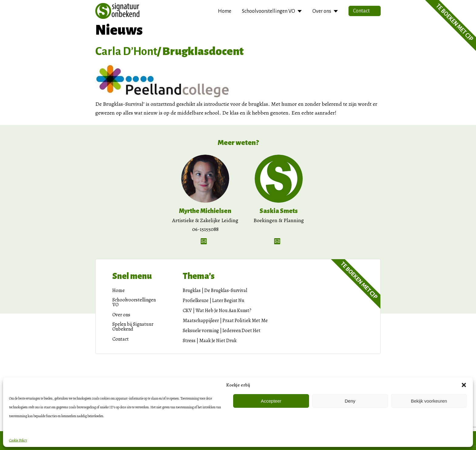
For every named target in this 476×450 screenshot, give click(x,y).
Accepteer (271, 401)
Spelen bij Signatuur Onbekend (133, 327)
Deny (350, 401)
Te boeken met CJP (359, 280)
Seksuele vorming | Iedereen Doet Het (222, 331)
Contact (361, 11)
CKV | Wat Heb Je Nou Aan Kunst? (217, 311)
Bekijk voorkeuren (429, 401)
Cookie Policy (18, 440)
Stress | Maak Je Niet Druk (210, 341)
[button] (464, 385)
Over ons (322, 11)
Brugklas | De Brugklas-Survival (215, 290)
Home (225, 11)
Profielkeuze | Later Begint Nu (214, 301)
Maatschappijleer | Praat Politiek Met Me (225, 321)
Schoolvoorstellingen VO (269, 11)
